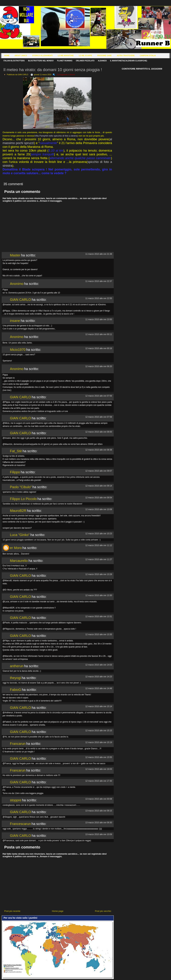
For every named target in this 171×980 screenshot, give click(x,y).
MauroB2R (18, 511)
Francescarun (20, 824)
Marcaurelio (19, 561)
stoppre (16, 800)
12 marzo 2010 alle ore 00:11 (99, 334)
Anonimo (17, 284)
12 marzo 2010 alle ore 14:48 (99, 688)
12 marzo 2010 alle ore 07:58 (99, 417)
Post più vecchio (103, 911)
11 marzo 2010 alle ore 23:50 (99, 319)
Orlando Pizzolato (85, 61)
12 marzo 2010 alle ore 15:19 (99, 742)
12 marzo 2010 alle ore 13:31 (99, 617)
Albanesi (102, 61)
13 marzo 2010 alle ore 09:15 (99, 811)
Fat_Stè (16, 451)
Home (7, 56)
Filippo (15, 472)
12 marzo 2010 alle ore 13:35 (99, 634)
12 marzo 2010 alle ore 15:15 (99, 731)
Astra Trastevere (126, 56)
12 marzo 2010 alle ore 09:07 (99, 471)
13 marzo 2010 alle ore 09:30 (99, 823)
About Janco (21, 56)
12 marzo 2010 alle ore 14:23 (99, 677)
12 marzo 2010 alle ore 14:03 (99, 665)
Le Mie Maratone (66, 56)
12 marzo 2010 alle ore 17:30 (99, 781)
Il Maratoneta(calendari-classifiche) (129, 61)
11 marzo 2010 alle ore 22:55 (99, 298)
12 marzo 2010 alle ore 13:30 (99, 595)
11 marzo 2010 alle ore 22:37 (99, 281)
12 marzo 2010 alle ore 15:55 (99, 757)
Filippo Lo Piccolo (23, 499)
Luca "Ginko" (20, 535)
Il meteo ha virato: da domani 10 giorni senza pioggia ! (53, 70)
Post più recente (12, 911)
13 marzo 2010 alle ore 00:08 (99, 799)
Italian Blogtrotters (14, 61)
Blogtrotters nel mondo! (41, 61)
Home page (58, 911)
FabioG (16, 690)
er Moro (16, 548)
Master (15, 255)
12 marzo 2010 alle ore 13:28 (99, 574)
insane (15, 321)
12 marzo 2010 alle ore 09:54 (99, 498)
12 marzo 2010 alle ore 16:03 (99, 769)
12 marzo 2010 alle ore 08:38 (99, 450)
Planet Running (65, 61)
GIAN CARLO (20, 300)
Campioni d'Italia (148, 56)
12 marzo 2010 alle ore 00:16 (99, 348)
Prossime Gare (104, 56)
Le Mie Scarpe (85, 56)
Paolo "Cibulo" (21, 487)
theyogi (15, 678)
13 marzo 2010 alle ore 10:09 (99, 834)
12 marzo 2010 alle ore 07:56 (99, 396)
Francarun (18, 744)
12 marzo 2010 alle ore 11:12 (99, 545)
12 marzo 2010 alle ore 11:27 (99, 559)
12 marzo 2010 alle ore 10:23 (99, 534)
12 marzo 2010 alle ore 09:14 (99, 486)
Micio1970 (18, 350)
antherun (17, 666)
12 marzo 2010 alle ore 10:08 (99, 509)
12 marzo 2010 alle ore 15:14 (99, 706)
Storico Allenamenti (42, 56)
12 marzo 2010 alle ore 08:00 (99, 432)
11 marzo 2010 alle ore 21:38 (99, 254)
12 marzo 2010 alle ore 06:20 (99, 366)
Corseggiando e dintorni (66, 75)
